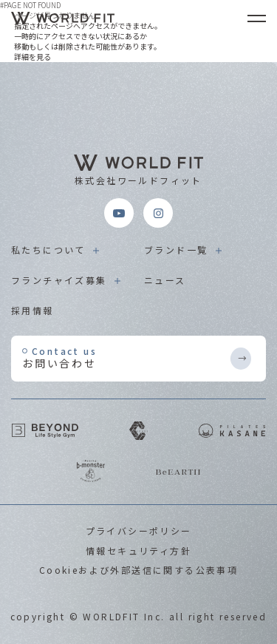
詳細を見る (33, 57)
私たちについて (48, 250)
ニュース (165, 280)
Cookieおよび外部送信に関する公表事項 (138, 570)
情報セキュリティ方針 (138, 550)
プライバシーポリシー (139, 531)
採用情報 (33, 310)
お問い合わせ (126, 357)
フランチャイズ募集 (59, 280)
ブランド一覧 (176, 250)
